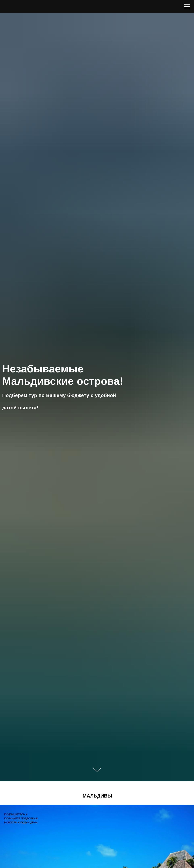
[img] (9, 833)
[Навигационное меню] (187, 6)
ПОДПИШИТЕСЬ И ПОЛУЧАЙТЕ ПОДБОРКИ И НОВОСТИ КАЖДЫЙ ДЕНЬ (21, 818)
